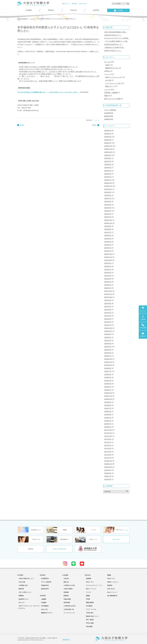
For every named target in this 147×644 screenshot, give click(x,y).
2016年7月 (108, 476)
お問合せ (107, 71)
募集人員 (65, 582)
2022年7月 (108, 269)
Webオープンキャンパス (113, 77)
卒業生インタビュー (113, 582)
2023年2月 (108, 248)
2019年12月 (108, 359)
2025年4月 (108, 171)
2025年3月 (108, 174)
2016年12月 (108, 461)
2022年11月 (108, 257)
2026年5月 (108, 131)
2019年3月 (108, 384)
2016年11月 (108, 464)
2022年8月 (108, 266)
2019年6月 (108, 374)
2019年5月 (108, 377)
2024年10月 (108, 189)
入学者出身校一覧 (68, 609)
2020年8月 (108, 337)
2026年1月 (108, 143)
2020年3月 (108, 353)
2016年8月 (108, 473)
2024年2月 (108, 214)
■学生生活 (88, 575)
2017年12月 (108, 430)
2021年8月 (108, 303)
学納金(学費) (67, 599)
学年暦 (87, 599)
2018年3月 (108, 421)
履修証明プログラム (112, 68)
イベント (107, 74)
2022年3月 (108, 282)
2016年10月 (108, 467)
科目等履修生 (44, 606)
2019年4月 (108, 381)
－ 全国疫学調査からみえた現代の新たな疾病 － (48, 92)
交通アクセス (66, 4)
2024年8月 (108, 195)
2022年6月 (108, 273)
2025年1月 (108, 180)
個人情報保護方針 (112, 596)
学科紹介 (51, 10)
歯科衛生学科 (109, 116)
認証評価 (21, 589)
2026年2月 (108, 140)
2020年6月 (108, 344)
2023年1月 (108, 251)
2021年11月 (108, 294)
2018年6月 (108, 411)
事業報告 (21, 596)
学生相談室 (89, 606)
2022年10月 (108, 260)
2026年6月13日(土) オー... (113, 35)
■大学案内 (20, 575)
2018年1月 (108, 427)
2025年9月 (108, 155)
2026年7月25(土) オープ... (113, 51)
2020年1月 (108, 356)
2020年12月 (108, 328)
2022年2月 (108, 285)
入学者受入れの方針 (69, 585)
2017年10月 (108, 436)
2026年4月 (108, 134)
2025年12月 (108, 146)
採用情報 (31, 549)
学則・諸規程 (89, 620)
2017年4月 (108, 448)
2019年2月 (108, 387)
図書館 (87, 596)
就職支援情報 (89, 603)
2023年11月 (108, 223)
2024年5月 (108, 205)
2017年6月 (108, 445)
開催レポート (110, 86)
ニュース (97, 120)
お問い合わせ (83, 4)
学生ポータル (89, 582)
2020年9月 (108, 334)
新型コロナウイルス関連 (112, 99)
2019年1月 (108, 390)
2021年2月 (108, 322)
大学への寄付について (24, 592)
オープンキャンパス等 (113, 83)
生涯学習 (96, 10)
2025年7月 (108, 161)
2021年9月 (108, 300)
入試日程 (65, 579)
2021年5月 (108, 313)
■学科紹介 (43, 575)
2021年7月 (108, 307)
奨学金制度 (66, 603)
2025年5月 (108, 168)
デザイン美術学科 (110, 110)
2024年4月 (108, 208)
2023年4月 (108, 242)
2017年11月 (108, 433)
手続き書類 (89, 627)
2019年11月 (108, 362)
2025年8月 (108, 158)
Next (96, 125)
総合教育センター (23, 599)
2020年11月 (108, 331)
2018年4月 (108, 418)
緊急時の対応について (92, 616)
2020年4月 (108, 350)
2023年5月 (108, 239)
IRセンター (21, 603)
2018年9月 (108, 402)
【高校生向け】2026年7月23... (114, 47)
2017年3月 (108, 452)
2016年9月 (108, 470)
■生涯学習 (43, 596)
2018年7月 (108, 408)
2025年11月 (108, 149)
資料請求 (74, 4)
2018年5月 (108, 414)
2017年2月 (108, 455)
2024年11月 (108, 186)
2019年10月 (108, 365)
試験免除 (65, 596)
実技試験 (65, 592)
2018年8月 (108, 405)
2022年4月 (108, 279)
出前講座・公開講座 (111, 93)
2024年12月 (108, 183)
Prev (21, 125)
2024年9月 (108, 192)
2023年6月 (108, 235)
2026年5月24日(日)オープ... (113, 44)
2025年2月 (108, 177)
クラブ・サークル (90, 609)
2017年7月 (108, 442)
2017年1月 (108, 458)
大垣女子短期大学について (26, 579)
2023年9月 (108, 226)
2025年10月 (108, 152)
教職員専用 (66, 640)
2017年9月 (108, 439)
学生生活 (73, 10)
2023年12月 (108, 220)
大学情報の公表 (22, 585)
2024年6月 (108, 201)
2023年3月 (108, 245)
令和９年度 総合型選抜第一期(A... (115, 32)
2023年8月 (108, 229)
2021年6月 (108, 310)
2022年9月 (108, 263)
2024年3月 (108, 211)
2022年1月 (108, 288)
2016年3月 (108, 479)
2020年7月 (108, 340)
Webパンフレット (112, 592)
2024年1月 (108, 217)
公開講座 (43, 599)
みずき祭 (108, 80)
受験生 (106, 96)
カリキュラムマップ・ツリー (94, 585)
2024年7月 (108, 198)
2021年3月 (108, 319)
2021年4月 (108, 316)
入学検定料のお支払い (69, 606)
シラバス (88, 592)
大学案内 (29, 10)
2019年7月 (108, 371)
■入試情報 (65, 575)
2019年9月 (108, 368)
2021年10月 (108, 297)
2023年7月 (108, 232)
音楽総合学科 (109, 119)
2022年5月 (108, 276)
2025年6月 (108, 164)
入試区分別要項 (67, 589)
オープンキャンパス (69, 613)
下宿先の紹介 (89, 613)
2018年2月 (108, 424)
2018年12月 (108, 393)
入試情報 (118, 11)
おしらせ (107, 62)
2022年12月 (108, 254)
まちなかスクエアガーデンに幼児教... (117, 38)
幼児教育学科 (109, 113)
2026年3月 (108, 137)
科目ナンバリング (90, 589)
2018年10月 (108, 399)
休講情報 (88, 579)
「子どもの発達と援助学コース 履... (116, 41)
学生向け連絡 (89, 623)
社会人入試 (44, 609)
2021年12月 (108, 291)
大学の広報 (21, 582)
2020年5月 (108, 347)
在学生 (107, 65)
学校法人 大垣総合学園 (59, 549)
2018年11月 (108, 396)
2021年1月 (108, 325)
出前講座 (43, 603)
